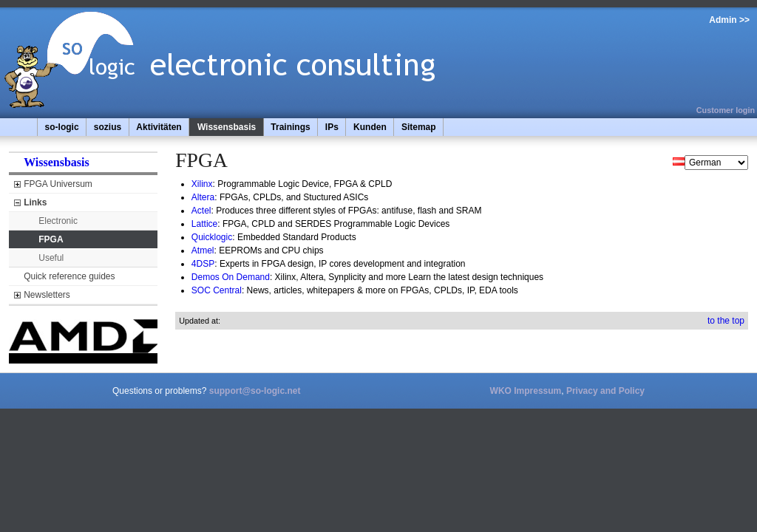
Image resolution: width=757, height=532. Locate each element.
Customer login (726, 110)
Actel (201, 211)
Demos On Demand (231, 277)
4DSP (203, 264)
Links (35, 202)
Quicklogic (212, 237)
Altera (203, 197)
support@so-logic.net (255, 391)
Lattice (204, 224)
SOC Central (217, 290)
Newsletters (47, 295)
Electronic (58, 221)
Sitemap (419, 127)
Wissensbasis (227, 127)
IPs (332, 127)
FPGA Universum (58, 184)
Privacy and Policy (605, 391)
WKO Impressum (526, 391)
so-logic (62, 127)
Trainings (290, 127)
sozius (108, 127)
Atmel (203, 250)
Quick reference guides (69, 276)
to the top (726, 321)
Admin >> (729, 20)
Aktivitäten (159, 127)
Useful (51, 258)
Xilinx (202, 184)
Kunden (370, 127)
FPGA (51, 239)
